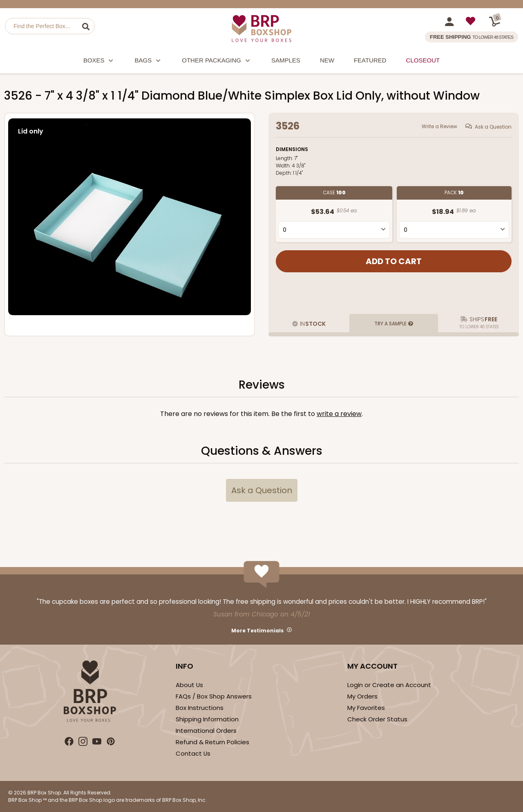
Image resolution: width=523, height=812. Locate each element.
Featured (370, 60)
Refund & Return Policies (212, 742)
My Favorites (366, 708)
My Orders (362, 696)
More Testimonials (257, 631)
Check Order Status (377, 719)
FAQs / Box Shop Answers (214, 696)
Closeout (423, 60)
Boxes (99, 61)
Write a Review (439, 126)
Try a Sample (390, 324)
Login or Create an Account (389, 685)
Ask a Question (493, 127)
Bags (149, 61)
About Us (189, 685)
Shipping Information (207, 719)
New (327, 60)
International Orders (206, 731)
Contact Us (193, 753)
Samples (286, 60)
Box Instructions (200, 708)
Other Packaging (217, 61)
